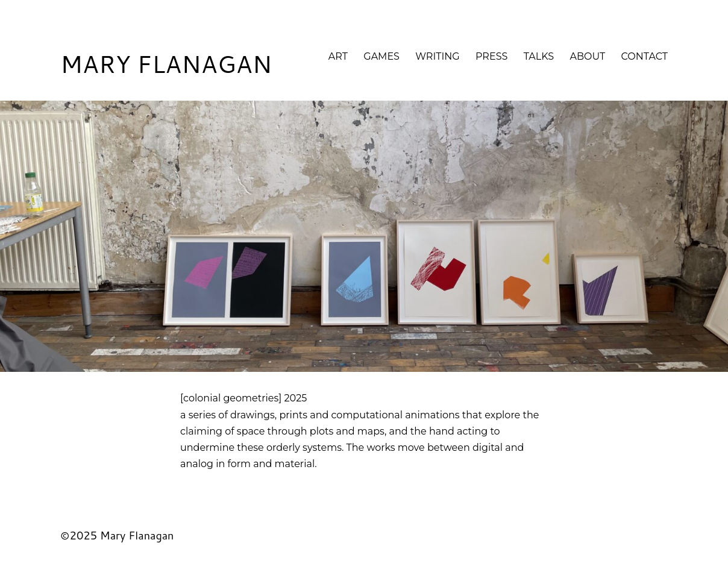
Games (381, 56)
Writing (437, 56)
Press (491, 56)
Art (338, 56)
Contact (645, 56)
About (588, 56)
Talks (539, 56)
